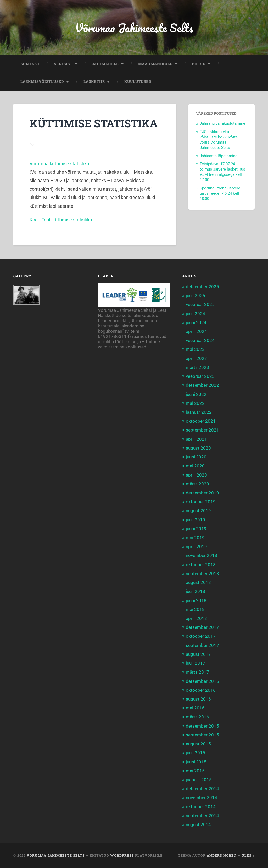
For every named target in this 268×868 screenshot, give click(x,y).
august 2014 (198, 825)
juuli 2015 (196, 753)
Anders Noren (222, 856)
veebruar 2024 (200, 341)
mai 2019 (195, 538)
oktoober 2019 (201, 502)
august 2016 (198, 699)
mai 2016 (195, 708)
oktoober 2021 (201, 421)
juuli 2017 (196, 663)
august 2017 (198, 654)
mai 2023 (195, 350)
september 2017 (202, 645)
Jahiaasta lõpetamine (219, 156)
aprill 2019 (196, 547)
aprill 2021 (196, 439)
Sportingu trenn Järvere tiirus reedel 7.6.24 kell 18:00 (220, 193)
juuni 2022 (196, 394)
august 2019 (198, 511)
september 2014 (202, 816)
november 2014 (202, 798)
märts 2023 (197, 367)
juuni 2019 (196, 529)
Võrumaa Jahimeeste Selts (134, 28)
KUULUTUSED (138, 82)
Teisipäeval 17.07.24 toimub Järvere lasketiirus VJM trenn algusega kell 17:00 (222, 172)
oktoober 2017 (201, 636)
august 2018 (198, 583)
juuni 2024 (196, 323)
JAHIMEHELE (105, 64)
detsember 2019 (202, 493)
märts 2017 (197, 672)
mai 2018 (195, 609)
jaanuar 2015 (199, 780)
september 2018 (202, 574)
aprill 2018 (196, 619)
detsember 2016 (202, 681)
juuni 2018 (196, 600)
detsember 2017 (202, 627)
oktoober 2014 (201, 807)
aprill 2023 (196, 358)
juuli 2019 (196, 520)
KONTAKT (30, 64)
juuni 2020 (196, 457)
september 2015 (202, 735)
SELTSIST (63, 64)
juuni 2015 (196, 762)
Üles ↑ (248, 856)
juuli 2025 (196, 296)
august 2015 (198, 744)
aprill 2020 (196, 475)
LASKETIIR (94, 82)
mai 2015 (195, 771)
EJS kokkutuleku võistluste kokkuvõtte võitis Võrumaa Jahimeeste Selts (219, 140)
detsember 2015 (202, 726)
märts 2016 (197, 717)
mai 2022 (195, 403)
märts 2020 (197, 484)
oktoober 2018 (201, 565)
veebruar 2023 (200, 376)
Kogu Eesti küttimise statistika (61, 220)
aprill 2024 (196, 332)
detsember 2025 (202, 287)
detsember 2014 (202, 789)
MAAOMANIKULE (155, 64)
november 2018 (202, 556)
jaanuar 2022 (199, 412)
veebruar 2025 (200, 305)
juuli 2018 (196, 592)
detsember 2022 (202, 385)
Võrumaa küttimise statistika (59, 164)
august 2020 (198, 448)
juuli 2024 (196, 314)
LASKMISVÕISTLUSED (42, 82)
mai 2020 (195, 466)
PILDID (199, 64)
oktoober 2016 (201, 690)
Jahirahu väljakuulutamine (222, 124)
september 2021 (202, 430)
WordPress (122, 856)
